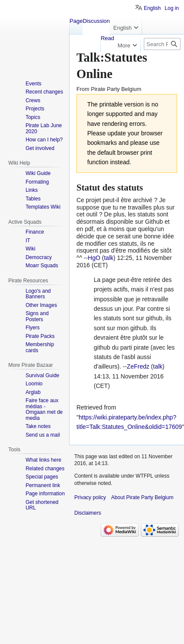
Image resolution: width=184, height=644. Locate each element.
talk (109, 258)
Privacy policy (90, 497)
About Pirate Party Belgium (142, 497)
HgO (94, 258)
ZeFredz (138, 366)
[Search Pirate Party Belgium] (162, 44)
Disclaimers (88, 513)
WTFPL (144, 476)
